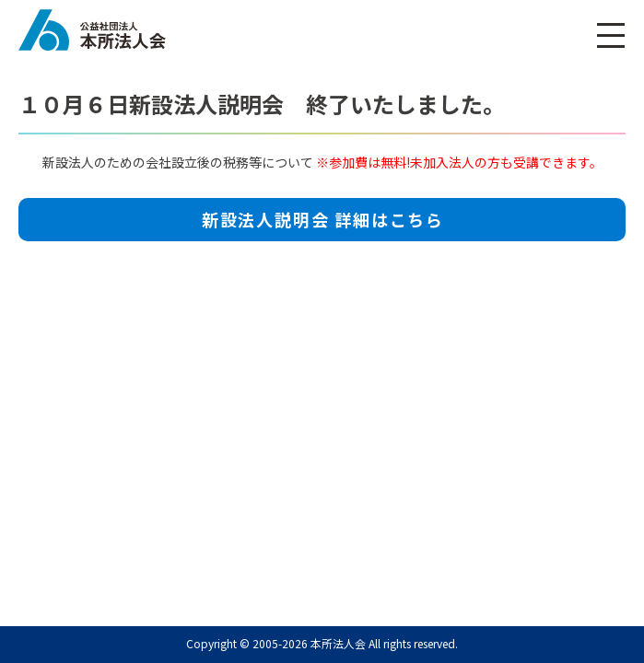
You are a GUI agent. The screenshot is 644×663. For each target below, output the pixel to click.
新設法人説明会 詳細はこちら (323, 219)
